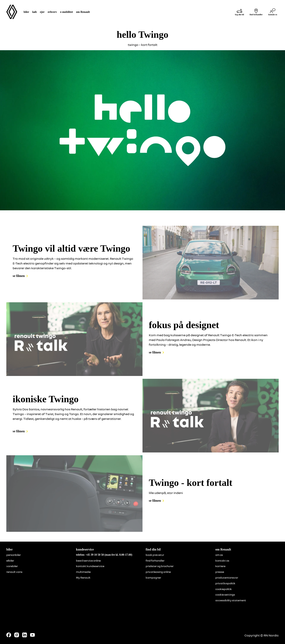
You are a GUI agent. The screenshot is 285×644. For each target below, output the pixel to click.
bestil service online (88, 561)
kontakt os (222, 561)
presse (220, 572)
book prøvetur (155, 555)
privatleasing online (158, 572)
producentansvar (227, 578)
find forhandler (155, 561)
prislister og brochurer (160, 566)
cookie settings (225, 595)
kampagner (153, 578)
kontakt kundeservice (90, 566)
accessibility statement (231, 600)
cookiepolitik (224, 589)
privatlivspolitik (225, 583)
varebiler (12, 566)
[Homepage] (12, 12)
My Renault (83, 578)
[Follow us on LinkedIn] (25, 635)
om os (219, 555)
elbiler (10, 561)
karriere (220, 566)
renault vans (14, 572)
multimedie (83, 572)
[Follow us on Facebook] (9, 635)
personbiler (14, 555)
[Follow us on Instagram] (17, 635)
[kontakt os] (273, 12)
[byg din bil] (239, 12)
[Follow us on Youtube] (32, 635)
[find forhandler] (256, 12)
